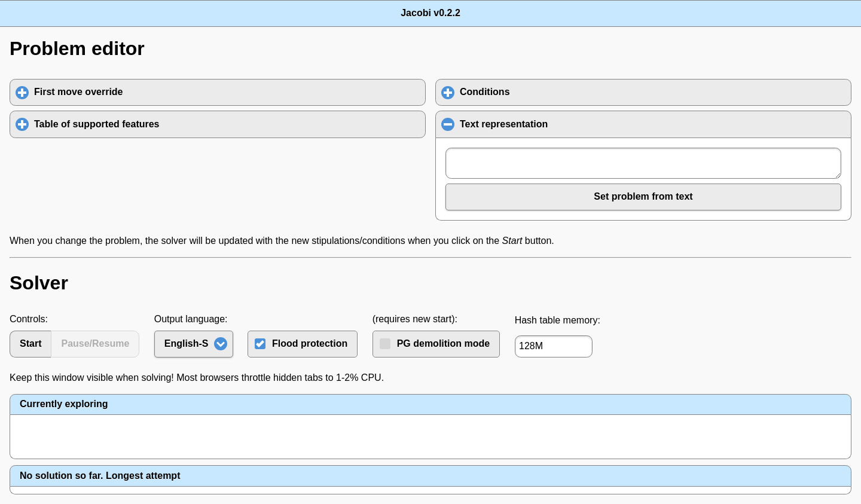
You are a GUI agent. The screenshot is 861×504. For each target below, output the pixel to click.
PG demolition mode (444, 343)
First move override (134, 91)
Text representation (562, 124)
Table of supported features (152, 124)
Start (30, 343)
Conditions (541, 91)
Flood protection (310, 343)
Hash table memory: (558, 320)
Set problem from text (643, 196)
